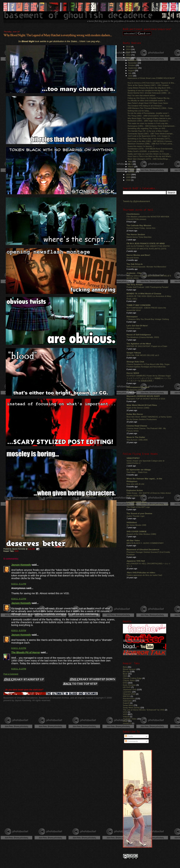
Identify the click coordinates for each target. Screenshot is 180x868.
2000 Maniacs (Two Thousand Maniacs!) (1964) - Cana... (151, 108)
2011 (129, 58)
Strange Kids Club (135, 362)
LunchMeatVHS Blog (136, 502)
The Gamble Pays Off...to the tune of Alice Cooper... (149, 131)
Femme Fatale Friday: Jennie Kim (141, 228)
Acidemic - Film (134, 273)
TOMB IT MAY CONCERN (138, 305)
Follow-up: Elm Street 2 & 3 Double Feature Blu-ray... (149, 98)
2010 (129, 174)
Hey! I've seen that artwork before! (141, 95)
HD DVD (127, 687)
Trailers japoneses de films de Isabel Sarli (144, 575)
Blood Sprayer (129, 669)
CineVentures (133, 214)
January (132, 172)
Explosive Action (135, 490)
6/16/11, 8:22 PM (19, 648)
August (132, 71)
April (130, 164)
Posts (129, 736)
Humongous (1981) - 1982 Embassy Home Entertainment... (152, 126)
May (130, 162)
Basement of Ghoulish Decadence (143, 549)
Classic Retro (129, 680)
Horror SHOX (133, 373)
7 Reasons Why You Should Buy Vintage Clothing (148, 319)
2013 (129, 52)
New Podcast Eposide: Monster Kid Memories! (146, 267)
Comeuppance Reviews (138, 387)
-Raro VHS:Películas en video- (141, 572)
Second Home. (133, 258)
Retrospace (132, 317)
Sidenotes (127, 701)
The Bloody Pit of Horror (26, 652)
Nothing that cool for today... (139, 111)
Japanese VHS (130, 689)
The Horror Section (136, 234)
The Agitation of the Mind (139, 344)
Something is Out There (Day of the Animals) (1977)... (149, 139)
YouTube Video (130, 719)
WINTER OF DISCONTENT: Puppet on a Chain (147, 346)
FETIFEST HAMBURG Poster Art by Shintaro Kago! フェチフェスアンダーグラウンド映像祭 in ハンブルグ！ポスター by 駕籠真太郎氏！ (149, 378)
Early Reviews (129, 685)
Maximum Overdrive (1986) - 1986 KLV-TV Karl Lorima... (151, 144)
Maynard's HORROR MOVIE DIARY (143, 396)
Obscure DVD (129, 694)
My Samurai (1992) (135, 390)
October (132, 65)
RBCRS (126, 696)
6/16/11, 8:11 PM (19, 584)
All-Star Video (133, 540)
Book (125, 674)
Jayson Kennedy (21, 565)
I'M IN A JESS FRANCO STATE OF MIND (146, 243)
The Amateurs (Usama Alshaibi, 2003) (143, 337)
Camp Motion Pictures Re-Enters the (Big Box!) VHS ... (150, 88)
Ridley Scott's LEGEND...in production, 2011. (146, 151)
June (131, 76)
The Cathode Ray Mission (139, 225)
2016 (129, 47)
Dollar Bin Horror (135, 414)
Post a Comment (11, 674)
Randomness (129, 698)
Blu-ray (126, 671)
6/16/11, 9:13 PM (19, 669)
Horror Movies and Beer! (138, 255)
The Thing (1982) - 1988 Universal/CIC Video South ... (150, 116)
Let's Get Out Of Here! (137, 326)
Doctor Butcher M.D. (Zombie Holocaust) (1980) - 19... (150, 93)
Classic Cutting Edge (132, 678)
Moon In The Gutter (136, 437)
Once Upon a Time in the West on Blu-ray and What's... (150, 156)
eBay (125, 721)
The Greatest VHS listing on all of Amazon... (145, 106)
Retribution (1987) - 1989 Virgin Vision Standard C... (149, 121)
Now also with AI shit (135, 484)
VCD (125, 712)
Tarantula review (134, 328)
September (133, 68)
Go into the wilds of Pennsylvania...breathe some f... (149, 113)
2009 (129, 177)
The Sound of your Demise (139, 513)
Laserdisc (127, 692)
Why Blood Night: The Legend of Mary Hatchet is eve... (150, 118)
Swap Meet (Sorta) (131, 707)
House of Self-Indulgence (139, 335)
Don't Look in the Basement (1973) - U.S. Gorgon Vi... (149, 136)
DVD (17, 551)
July (130, 73)
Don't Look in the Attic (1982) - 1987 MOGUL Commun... (150, 141)
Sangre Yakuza (134, 353)
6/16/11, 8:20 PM (19, 630)
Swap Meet (128, 705)
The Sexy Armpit (134, 284)
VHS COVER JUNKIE (136, 531)
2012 (129, 55)
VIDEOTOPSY (133, 458)
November (133, 63)
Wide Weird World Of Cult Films (142, 405)
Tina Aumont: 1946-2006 (137, 440)
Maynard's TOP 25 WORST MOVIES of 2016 (146, 399)
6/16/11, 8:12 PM (19, 599)
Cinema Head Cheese (137, 426)
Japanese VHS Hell (136, 561)
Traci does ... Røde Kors (137, 472)
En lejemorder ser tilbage (139, 470)
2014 (129, 49)
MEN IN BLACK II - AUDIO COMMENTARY (145, 543)
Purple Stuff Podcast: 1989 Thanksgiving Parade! (148, 287)
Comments (131, 741)
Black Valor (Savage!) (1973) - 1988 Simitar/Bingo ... (149, 159)
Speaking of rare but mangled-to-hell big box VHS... (148, 90)
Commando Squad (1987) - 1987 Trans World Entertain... (151, 134)
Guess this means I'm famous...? (141, 146)
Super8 (126, 703)
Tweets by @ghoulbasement (136, 201)
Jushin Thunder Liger (136, 516)
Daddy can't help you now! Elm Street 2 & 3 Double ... (149, 154)
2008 (129, 180)
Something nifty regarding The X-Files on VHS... (147, 128)
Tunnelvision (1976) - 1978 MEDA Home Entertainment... (151, 149)
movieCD (127, 723)
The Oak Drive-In (135, 264)
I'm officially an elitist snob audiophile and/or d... (147, 101)
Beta (125, 667)
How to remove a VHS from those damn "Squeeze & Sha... (151, 83)
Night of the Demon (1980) (138, 408)
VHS (125, 714)
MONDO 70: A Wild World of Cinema (144, 293)
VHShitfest (132, 522)
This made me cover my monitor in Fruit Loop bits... (148, 123)
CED (125, 676)
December (133, 60)
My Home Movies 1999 (136, 525)
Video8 (126, 716)
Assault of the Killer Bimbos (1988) (141, 534)
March (131, 167)
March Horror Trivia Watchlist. (139, 237)
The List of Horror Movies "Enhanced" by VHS (144, 710)
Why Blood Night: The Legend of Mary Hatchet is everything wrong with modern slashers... (58, 35)
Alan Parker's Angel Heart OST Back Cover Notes (148, 103)
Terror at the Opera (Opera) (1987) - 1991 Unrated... (149, 85)
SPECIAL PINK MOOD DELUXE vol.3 (143, 355)
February (132, 169)
